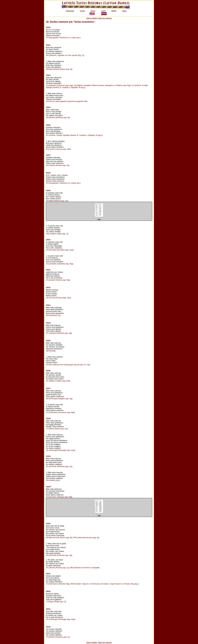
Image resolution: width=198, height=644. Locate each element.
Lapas (103, 11)
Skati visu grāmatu (105, 18)
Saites (124, 11)
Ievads (82, 11)
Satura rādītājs (92, 18)
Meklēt (114, 11)
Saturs (93, 11)
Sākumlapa (70, 11)
